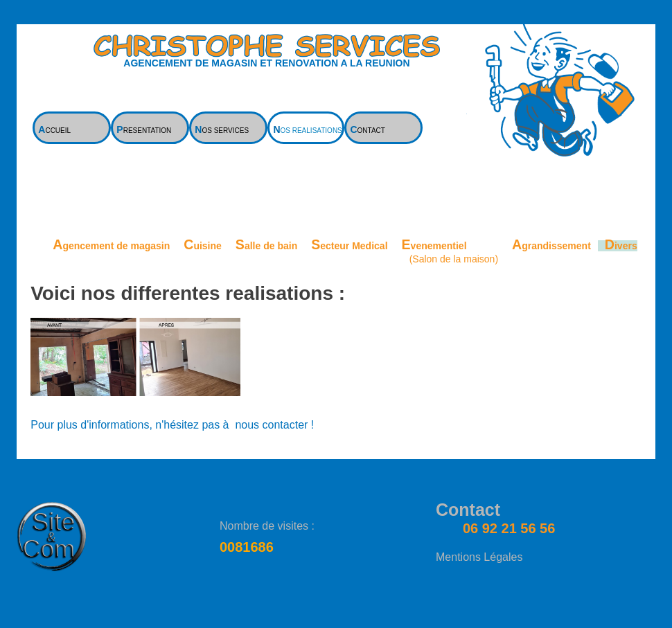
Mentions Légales (479, 557)
